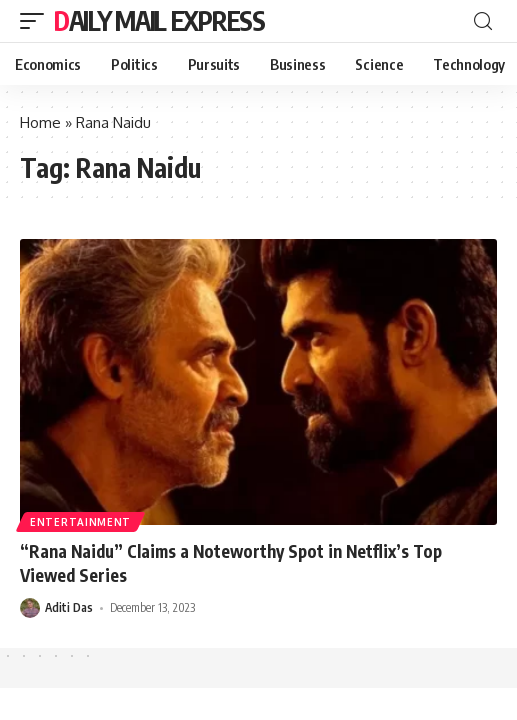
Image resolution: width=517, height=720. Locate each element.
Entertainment (80, 522)
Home (40, 122)
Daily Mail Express (159, 20)
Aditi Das (69, 607)
